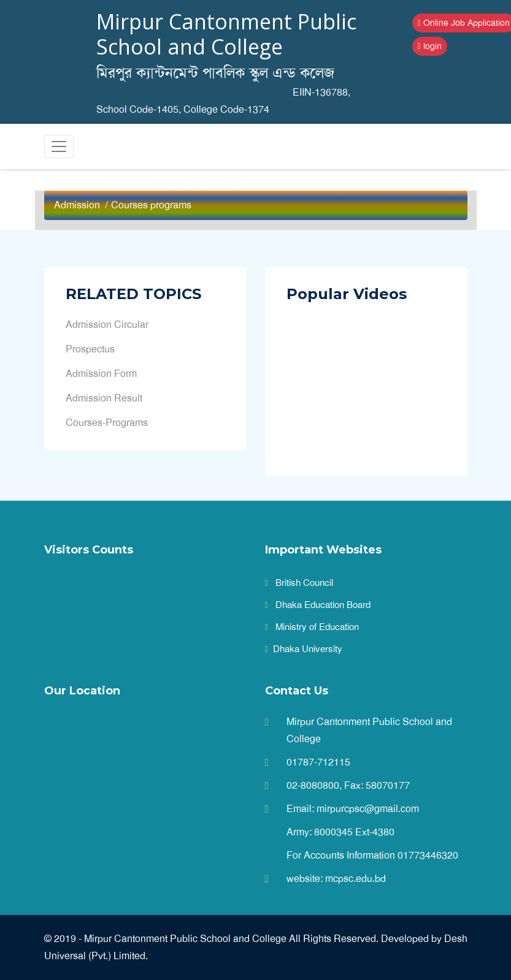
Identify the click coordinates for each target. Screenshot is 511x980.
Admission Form (101, 374)
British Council (299, 583)
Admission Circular (107, 325)
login (430, 46)
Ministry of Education (312, 627)
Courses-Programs (107, 423)
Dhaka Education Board (318, 605)
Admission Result (104, 398)
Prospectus (90, 349)
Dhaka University (304, 649)
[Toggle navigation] (59, 146)
